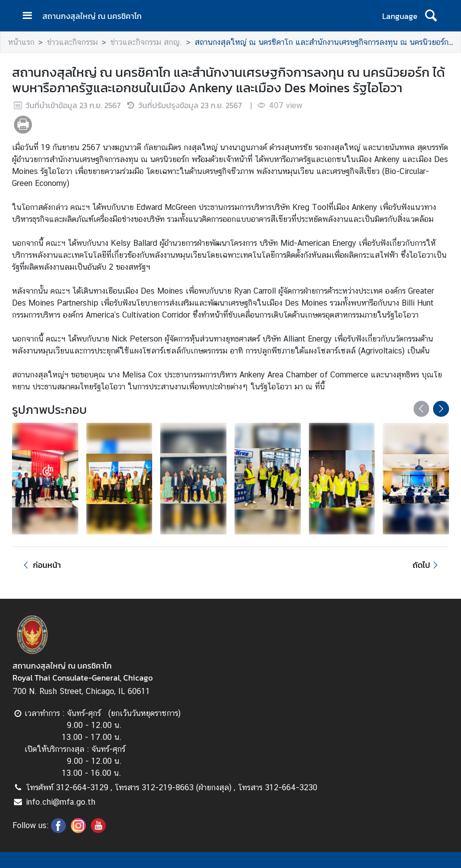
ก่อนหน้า (40, 565)
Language (400, 16)
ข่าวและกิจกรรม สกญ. (146, 42)
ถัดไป (427, 565)
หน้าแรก (21, 42)
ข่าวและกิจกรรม (72, 42)
